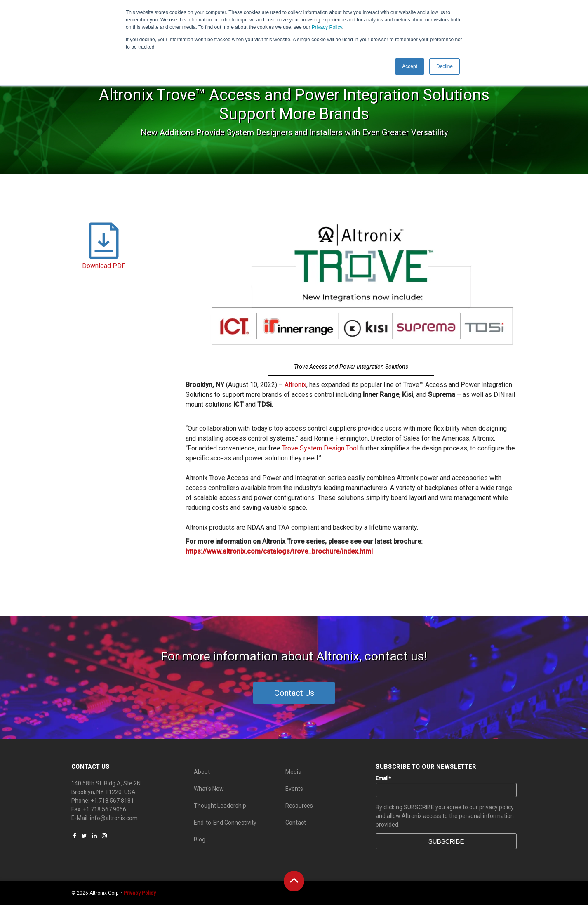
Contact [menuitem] (296, 823)
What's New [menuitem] (209, 789)
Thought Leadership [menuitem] (220, 806)
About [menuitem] (202, 772)
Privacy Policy (327, 27)
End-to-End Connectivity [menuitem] (225, 823)
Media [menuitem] (293, 772)
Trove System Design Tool (320, 448)
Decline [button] (445, 66)
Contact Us (294, 693)
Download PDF (104, 266)
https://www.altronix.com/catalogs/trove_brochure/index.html (279, 551)
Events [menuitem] (294, 789)
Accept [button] (410, 66)
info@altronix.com (114, 818)
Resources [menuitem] (299, 806)
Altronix (295, 385)
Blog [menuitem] (200, 839)
